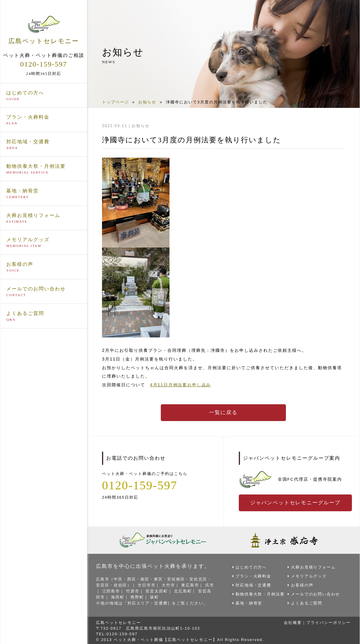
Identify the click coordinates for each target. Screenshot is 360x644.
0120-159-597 (44, 64)
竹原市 (138, 590)
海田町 (123, 596)
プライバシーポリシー (328, 621)
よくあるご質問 (44, 316)
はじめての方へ (44, 95)
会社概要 (292, 621)
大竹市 (169, 585)
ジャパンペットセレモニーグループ (296, 503)
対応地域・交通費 (44, 144)
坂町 (160, 596)
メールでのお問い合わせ (44, 292)
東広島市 (191, 585)
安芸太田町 (162, 590)
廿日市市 (147, 585)
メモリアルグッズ (44, 242)
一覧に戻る (223, 413)
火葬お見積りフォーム (44, 218)
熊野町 (142, 596)
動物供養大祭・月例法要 (44, 169)
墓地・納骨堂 (44, 194)
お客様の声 (44, 267)
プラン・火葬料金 (44, 120)
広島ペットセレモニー (44, 30)
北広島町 (188, 590)
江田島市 (116, 590)
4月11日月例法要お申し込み (181, 385)
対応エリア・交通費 (148, 602)
